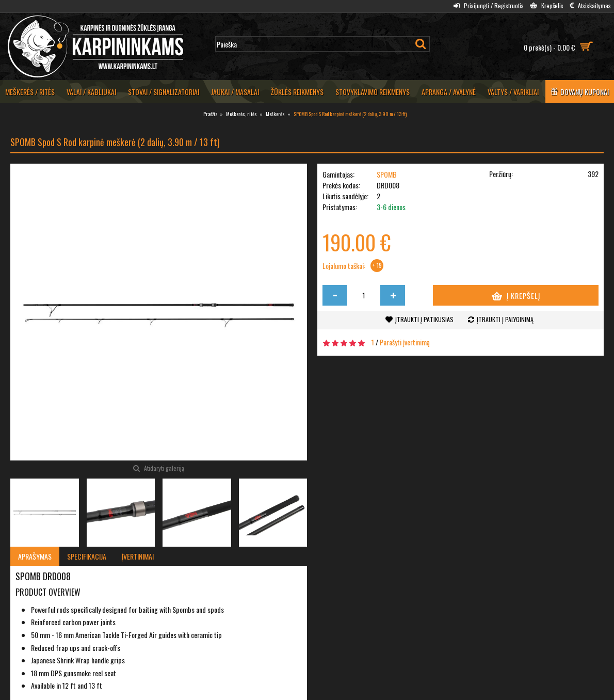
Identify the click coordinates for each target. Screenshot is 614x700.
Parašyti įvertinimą (405, 342)
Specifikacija (87, 556)
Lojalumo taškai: (344, 266)
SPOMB (387, 174)
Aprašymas (35, 556)
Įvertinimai (138, 556)
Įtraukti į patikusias (424, 319)
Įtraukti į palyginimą (505, 319)
